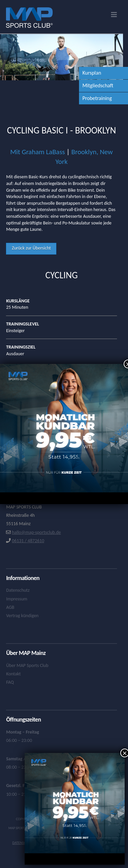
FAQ (10, 682)
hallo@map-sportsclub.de (36, 532)
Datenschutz (18, 590)
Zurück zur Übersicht (31, 248)
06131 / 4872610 (28, 541)
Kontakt (13, 674)
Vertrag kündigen (22, 616)
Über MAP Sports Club (27, 665)
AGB (10, 607)
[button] (114, 15)
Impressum (16, 599)
